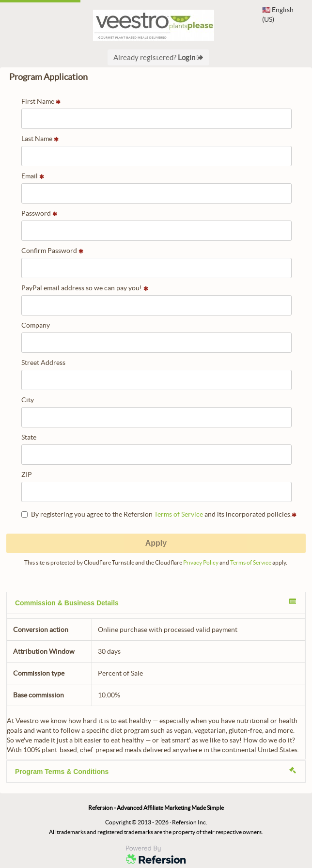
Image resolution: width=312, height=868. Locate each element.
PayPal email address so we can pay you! (85, 288)
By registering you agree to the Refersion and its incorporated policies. (159, 514)
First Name (41, 101)
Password (39, 213)
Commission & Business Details (156, 602)
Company (36, 325)
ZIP (27, 474)
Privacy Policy (201, 562)
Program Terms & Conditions (156, 771)
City (28, 400)
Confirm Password (52, 251)
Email (33, 176)
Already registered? (158, 57)
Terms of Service (179, 514)
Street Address (43, 363)
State (29, 437)
